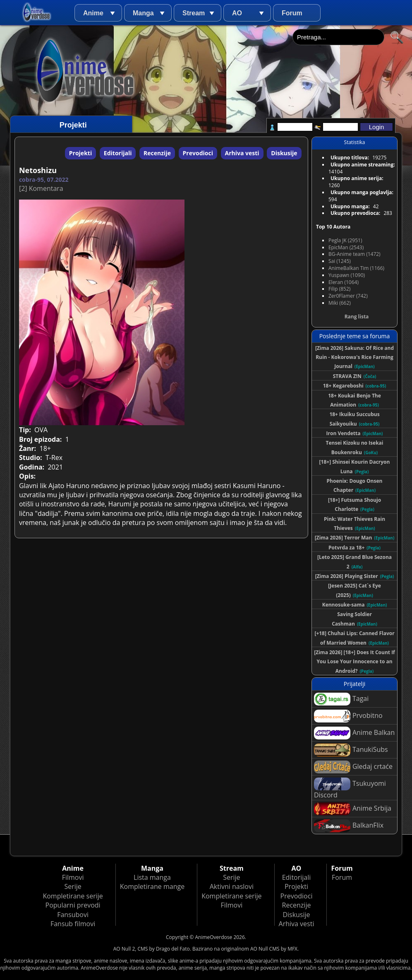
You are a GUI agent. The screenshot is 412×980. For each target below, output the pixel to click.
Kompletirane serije (73, 896)
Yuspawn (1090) (347, 275)
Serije (73, 886)
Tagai (341, 699)
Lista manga (152, 877)
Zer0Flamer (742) (348, 296)
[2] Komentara (41, 188)
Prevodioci (198, 153)
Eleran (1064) (344, 282)
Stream (194, 13)
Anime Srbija (353, 809)
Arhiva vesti (242, 153)
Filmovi (73, 877)
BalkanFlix (349, 826)
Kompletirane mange (152, 886)
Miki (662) (340, 303)
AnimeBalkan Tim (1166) (356, 268)
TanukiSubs (351, 750)
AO (237, 13)
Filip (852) (339, 289)
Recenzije (157, 153)
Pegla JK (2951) (345, 240)
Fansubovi (73, 915)
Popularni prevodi (73, 905)
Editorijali (118, 153)
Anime (93, 13)
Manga (143, 13)
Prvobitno (348, 716)
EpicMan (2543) (346, 247)
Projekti (80, 153)
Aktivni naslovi (232, 886)
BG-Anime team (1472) (355, 254)
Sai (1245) (340, 261)
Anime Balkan (354, 733)
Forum (292, 13)
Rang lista (357, 317)
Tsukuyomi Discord (350, 789)
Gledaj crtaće (353, 767)
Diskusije (284, 153)
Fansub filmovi (73, 924)
